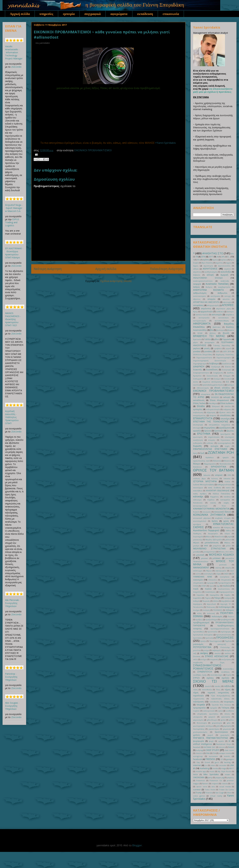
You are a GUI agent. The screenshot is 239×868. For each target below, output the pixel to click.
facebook (197, 759)
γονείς (207, 348)
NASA (195, 774)
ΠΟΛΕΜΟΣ (218, 610)
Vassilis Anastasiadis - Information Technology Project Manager (14, 52)
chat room (229, 750)
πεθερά (196, 601)
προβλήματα (226, 619)
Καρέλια (211, 500)
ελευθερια (213, 403)
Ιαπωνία (207, 475)
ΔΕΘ (218, 351)
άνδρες (196, 287)
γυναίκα (197, 351)
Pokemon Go (216, 780)
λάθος (228, 530)
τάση (195, 690)
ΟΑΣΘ (226, 574)
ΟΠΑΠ (204, 586)
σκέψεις (204, 653)
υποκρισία (198, 717)
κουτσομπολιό (200, 521)
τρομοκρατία (199, 708)
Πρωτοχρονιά (215, 641)
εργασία (197, 431)
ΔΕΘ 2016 (227, 351)
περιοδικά (211, 604)
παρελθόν (197, 598)
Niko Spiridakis (211, 774)
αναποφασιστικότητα (203, 281)
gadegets (230, 759)
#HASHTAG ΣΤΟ (213, 253)
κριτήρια (197, 524)
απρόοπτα (206, 309)
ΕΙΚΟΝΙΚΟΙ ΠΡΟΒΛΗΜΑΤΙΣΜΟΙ (93, 150)
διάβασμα (214, 364)
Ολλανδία (212, 580)
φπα (229, 723)
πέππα (216, 601)
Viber (229, 793)
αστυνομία (217, 315)
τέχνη (196, 693)
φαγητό (212, 717)
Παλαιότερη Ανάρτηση (166, 269)
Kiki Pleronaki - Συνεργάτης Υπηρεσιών (13, 603)
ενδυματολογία (213, 409)
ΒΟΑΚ (200, 333)
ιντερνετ (219, 475)
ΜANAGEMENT (201, 567)
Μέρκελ (196, 543)
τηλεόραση (198, 702)
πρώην (203, 641)
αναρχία (197, 284)
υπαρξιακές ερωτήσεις (208, 714)
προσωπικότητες (224, 635)
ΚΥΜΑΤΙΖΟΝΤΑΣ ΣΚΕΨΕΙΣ (214, 526)
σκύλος (228, 653)
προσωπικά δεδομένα (203, 635)
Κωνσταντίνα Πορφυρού (206, 530)
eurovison (213, 756)
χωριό (210, 735)
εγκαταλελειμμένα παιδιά (213, 385)
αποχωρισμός (213, 305)
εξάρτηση (211, 412)
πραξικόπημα (211, 619)
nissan (227, 774)
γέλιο (216, 339)
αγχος (229, 263)
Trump (199, 793)
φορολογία (217, 723)
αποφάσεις (198, 305)
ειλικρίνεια (206, 394)
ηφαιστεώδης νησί (201, 461)
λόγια (227, 533)
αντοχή (228, 296)
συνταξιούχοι (216, 675)
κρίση (226, 521)
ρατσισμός (198, 644)
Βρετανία (197, 339)
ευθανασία (198, 443)
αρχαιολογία (206, 312)
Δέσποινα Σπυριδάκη (203, 354)
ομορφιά (211, 583)
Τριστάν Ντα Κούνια (221, 705)
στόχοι (204, 659)
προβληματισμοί (201, 623)
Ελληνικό (216, 406)
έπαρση (213, 415)
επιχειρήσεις (210, 428)
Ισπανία (227, 478)
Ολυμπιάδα (226, 580)
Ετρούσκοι (225, 440)
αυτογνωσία (204, 318)
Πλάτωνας (211, 607)
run (232, 784)
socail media (225, 787)
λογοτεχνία (198, 537)
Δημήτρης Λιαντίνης (225, 354)
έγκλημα (230, 385)
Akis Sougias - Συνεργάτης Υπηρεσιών (12, 706)
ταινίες (217, 686)
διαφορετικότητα (201, 373)
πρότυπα (209, 638)
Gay (198, 762)
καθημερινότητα (224, 485)
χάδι (218, 726)
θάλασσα (217, 461)
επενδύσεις (225, 415)
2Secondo (16, 67)
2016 (203, 257)
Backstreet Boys (224, 744)
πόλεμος (230, 610)
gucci (217, 762)
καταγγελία (225, 500)
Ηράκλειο (210, 457)
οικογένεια (225, 577)
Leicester (223, 765)
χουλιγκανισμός (200, 732)
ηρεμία (226, 457)
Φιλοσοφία (202, 723)
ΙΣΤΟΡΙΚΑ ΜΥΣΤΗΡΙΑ (205, 481)
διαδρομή (216, 367)
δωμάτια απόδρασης (212, 382)
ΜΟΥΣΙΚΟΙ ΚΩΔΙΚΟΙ (221, 555)
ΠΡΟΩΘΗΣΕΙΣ (225, 638)
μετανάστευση (212, 543)
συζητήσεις (226, 659)
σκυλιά (217, 653)
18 (197, 257)
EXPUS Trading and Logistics (12, 222)
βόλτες (213, 333)
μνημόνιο (217, 546)
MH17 (232, 768)
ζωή (202, 453)
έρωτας (230, 431)
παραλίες (201, 595)
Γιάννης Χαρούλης (222, 345)
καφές (226, 503)
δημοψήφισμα (200, 364)
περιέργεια (198, 604)
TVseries (209, 793)
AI (229, 741)
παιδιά (208, 589)
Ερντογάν (219, 431)
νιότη (198, 574)
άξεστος (197, 299)
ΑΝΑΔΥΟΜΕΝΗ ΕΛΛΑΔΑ (208, 278)
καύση (213, 503)
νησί (232, 571)
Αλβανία (197, 275)
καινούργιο (198, 488)
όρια (211, 586)
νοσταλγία (208, 574)
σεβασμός (217, 650)
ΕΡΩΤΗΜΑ (204, 434)
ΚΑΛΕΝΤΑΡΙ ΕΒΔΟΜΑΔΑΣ (218, 491)
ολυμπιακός (198, 583)
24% (223, 257)
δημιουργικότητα (204, 357)
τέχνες (228, 690)
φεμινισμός (198, 720)
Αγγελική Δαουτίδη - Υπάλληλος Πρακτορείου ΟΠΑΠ (12, 417)
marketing (204, 768)
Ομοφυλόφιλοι (225, 583)
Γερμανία (227, 339)
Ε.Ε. (228, 382)
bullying (199, 750)
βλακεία (231, 330)
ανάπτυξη (225, 281)
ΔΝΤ (209, 379)
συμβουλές (198, 662)
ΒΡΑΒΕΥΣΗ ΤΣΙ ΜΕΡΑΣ (209, 336)
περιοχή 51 (226, 604)
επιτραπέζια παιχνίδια (219, 425)
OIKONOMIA (199, 777)
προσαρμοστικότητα (220, 629)
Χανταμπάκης (199, 729)
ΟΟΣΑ (196, 586)
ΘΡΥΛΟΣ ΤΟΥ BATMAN (214, 470)
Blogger (137, 845)
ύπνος (227, 714)
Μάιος (209, 537)
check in (199, 753)
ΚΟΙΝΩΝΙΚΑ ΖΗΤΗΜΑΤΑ (209, 515)
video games (199, 796)
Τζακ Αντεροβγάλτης (221, 696)
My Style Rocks (225, 771)
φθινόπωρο (212, 720)
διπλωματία (198, 379)
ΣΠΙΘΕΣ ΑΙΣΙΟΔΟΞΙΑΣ (217, 656)
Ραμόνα (228, 641)
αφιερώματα (119, 14)
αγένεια (224, 260)
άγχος (196, 266)
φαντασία (226, 717)
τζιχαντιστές (199, 699)
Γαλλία (207, 339)
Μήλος (227, 543)
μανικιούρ (198, 540)
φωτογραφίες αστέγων (203, 726)
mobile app (201, 771)
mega (224, 768)
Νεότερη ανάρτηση (48, 269)
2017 (211, 257)
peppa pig (220, 777)
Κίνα (224, 506)
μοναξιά (197, 552)
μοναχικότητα (210, 552)
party (210, 777)
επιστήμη (225, 419)
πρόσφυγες (226, 632)
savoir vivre (202, 787)
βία (212, 330)
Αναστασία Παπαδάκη (217, 284)
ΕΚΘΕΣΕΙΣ (215, 397)
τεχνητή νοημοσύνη (218, 693)
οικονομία (198, 580)
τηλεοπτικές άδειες (220, 699)
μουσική (200, 555)
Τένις (218, 690)
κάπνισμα (197, 500)
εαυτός (196, 385)
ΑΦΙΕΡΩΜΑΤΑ (202, 324)
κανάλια (227, 497)
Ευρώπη (197, 446)
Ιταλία (227, 481)
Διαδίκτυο (227, 364)
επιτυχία (197, 428)
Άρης (195, 312)
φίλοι (231, 720)
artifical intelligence (203, 744)
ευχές (227, 446)
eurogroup (198, 756)
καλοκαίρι (198, 496)
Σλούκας (197, 656)
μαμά (229, 537)
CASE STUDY (212, 750)
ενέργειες (227, 409)
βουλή (226, 333)
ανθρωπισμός (200, 293)
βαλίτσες (217, 327)
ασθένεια (220, 312)
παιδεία (226, 586)
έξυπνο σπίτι (225, 412)
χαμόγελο (227, 726)
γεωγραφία (210, 342)
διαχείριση (218, 373)
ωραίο (221, 741)
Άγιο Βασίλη (207, 263)
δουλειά (228, 379)
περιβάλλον (226, 601)
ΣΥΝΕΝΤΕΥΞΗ (205, 672)
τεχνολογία (198, 696)
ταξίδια (227, 686)
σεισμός (228, 650)
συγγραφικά (93, 14)
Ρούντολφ (225, 647)
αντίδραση (215, 296)
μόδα (228, 546)
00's (232, 254)
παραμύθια (214, 595)
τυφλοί (196, 711)
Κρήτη (215, 521)
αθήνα (196, 269)
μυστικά (223, 565)
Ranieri (205, 784)
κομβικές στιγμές (223, 518)
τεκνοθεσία (207, 690)
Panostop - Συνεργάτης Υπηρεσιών (11, 677)
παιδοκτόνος (224, 589)
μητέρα (196, 546)
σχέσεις (210, 678)
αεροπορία (208, 266)
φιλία (223, 720)
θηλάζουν (197, 467)
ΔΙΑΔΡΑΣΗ (199, 366)
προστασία (212, 632)
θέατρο (197, 464)
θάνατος (228, 461)
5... (229, 257)
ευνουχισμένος (224, 443)
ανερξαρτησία (224, 287)
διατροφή (226, 370)
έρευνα (208, 431)
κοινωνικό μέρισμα (202, 518)
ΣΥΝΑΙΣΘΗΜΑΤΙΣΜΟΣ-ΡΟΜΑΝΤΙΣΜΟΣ (208, 667)
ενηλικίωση (198, 412)
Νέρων (209, 571)
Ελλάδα (201, 406)
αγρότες (219, 263)
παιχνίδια (197, 592)
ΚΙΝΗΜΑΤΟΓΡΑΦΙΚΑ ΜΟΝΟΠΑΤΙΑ (211, 509)
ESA (214, 753)
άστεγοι (230, 312)
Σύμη (222, 662)
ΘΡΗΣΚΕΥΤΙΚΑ (219, 467)
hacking (227, 762)
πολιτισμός (217, 616)
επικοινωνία (171, 14)
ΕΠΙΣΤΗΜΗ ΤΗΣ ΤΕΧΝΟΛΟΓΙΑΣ (211, 421)
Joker (213, 765)
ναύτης (218, 568)
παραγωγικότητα (226, 592)
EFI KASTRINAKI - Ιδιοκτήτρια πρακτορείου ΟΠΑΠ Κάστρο (14, 253)
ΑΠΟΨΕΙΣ (228, 305)
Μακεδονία (219, 537)
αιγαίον (228, 269)
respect (215, 784)
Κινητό (196, 512)
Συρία (229, 675)
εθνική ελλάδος (222, 388)
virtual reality (216, 796)
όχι (218, 586)
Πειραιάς (206, 601)
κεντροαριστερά (200, 506)
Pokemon (201, 780)
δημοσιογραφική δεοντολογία (210, 361)
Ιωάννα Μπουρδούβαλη (204, 485)
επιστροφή (198, 425)
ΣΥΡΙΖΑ (196, 678)
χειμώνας (227, 729)
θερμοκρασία (210, 464)
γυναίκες (208, 351)
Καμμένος (215, 497)
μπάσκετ (217, 558)
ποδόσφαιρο (225, 607)
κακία (228, 488)
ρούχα (206, 650)
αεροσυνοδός (224, 266)
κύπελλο (216, 527)
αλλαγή (210, 275)
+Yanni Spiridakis (165, 143)
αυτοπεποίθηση (222, 321)
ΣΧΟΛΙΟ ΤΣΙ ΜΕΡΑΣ (214, 681)
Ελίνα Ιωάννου (227, 403)
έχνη (195, 453)
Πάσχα (217, 598)
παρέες (227, 595)
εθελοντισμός (203, 388)
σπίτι (195, 659)
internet (197, 765)
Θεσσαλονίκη (225, 464)
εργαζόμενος (225, 428)
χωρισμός (225, 735)
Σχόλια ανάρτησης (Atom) (116, 281)
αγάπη (206, 260)
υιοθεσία (230, 711)
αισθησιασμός (211, 272)
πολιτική (211, 613)
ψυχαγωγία (199, 741)
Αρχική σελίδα (20, 14)
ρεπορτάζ (222, 644)
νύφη (218, 574)
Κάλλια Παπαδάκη (221, 494)
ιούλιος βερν (199, 478)
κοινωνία (207, 512)
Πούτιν (231, 616)
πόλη (199, 613)
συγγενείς (214, 659)
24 (217, 257)
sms (213, 787)
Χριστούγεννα (221, 732)
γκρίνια (196, 348)
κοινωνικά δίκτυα (223, 512)
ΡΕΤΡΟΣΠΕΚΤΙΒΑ (202, 647)
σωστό (208, 686)
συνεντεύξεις (228, 669)
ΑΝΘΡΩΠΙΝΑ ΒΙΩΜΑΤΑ (208, 290)
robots (225, 784)
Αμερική (224, 275)
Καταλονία (198, 503)
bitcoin (222, 747)
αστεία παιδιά (202, 315)
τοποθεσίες (214, 702)
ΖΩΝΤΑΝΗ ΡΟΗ (221, 452)
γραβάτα (218, 348)
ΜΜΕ (206, 546)
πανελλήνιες (210, 592)
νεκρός (228, 568)
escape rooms (225, 753)
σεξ (195, 653)
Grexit (207, 762)
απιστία (226, 299)
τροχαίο (214, 708)
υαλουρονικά (209, 711)
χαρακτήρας (214, 729)
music (212, 771)
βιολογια (220, 330)
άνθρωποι (222, 293)
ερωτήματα (225, 434)
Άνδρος (209, 287)
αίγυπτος (197, 272)
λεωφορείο (213, 533)
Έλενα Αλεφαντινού (219, 400)
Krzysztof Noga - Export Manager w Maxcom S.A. (14, 208)
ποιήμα (196, 610)
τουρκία (201, 705)
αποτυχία (227, 302)
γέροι (196, 342)
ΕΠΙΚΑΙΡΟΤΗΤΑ (203, 418)
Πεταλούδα (198, 607)
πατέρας (228, 598)
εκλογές (227, 397)
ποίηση (206, 610)
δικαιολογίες (212, 376)
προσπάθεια (198, 632)
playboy (230, 777)
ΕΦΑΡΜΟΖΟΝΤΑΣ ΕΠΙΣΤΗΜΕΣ (210, 449)
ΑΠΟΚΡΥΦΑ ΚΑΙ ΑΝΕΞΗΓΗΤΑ (206, 302)
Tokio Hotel (210, 790)
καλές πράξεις (200, 494)
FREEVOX (210, 759)
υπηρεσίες (46, 14)
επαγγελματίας (199, 415)
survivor (197, 790)
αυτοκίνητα (223, 318)
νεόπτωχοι (198, 571)
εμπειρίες (198, 409)
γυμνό (228, 348)
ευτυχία (214, 446)
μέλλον (228, 540)
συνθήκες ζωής (200, 675)
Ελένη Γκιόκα (199, 403)
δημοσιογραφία (224, 357)
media (215, 768)
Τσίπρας (225, 708)
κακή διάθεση (214, 488)
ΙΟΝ (229, 475)
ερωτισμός (198, 437)
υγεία (220, 711)
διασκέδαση (212, 370)
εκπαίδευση (145, 14)
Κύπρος (228, 527)
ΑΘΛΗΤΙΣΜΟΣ (210, 269)
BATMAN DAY (210, 747)
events (227, 756)
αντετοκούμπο (200, 296)
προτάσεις (198, 638)
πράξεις (199, 619)
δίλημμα (227, 376)
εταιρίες (212, 440)
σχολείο (225, 678)
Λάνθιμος (197, 533)
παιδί (196, 589)
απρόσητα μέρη (223, 309)
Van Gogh (220, 793)
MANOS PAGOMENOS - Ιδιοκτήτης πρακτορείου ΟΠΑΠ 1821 (13, 319)
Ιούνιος (215, 478)
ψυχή (211, 741)
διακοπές (197, 370)
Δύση (196, 382)
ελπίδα (228, 406)
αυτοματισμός (200, 321)
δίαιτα (228, 367)
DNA (208, 753)
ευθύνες (210, 443)
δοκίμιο (217, 379)
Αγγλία (215, 260)
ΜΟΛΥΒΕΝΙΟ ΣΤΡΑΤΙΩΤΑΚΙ (209, 548)
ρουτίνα (197, 650)
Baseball (197, 747)
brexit (231, 747)
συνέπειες (225, 672)
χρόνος (197, 735)
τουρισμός (229, 702)
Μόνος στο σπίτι (226, 552)
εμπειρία (69, 14)
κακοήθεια (198, 491)
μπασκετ (205, 558)
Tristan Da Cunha (226, 790)
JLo (206, 765)
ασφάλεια (230, 315)
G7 (222, 759)
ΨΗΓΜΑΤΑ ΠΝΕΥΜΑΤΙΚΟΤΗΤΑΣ (211, 738)
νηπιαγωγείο (221, 571)
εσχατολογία (214, 437)
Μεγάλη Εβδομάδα (214, 540)
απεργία (211, 299)
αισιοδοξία (226, 272)
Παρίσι (208, 598)
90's (198, 260)
